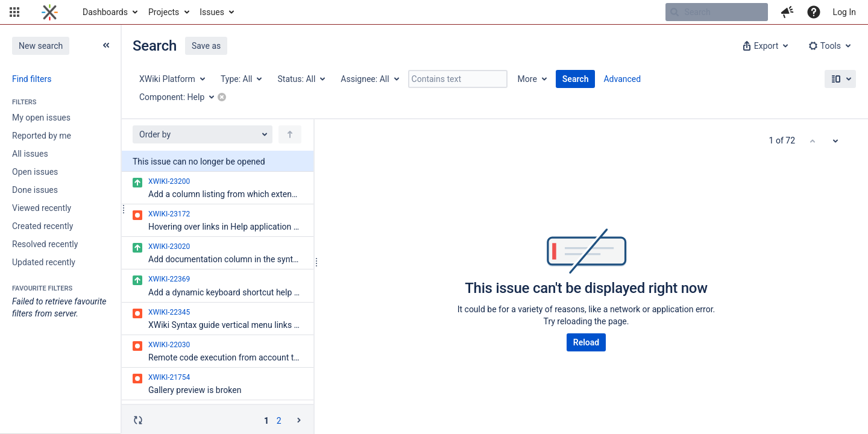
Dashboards (105, 12)
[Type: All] (241, 79)
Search (576, 79)
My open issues (41, 118)
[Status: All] (300, 79)
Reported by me (42, 136)
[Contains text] (458, 79)
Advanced (622, 79)
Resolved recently (45, 244)
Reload (586, 342)
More (527, 79)
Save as (206, 46)
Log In (844, 12)
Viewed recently (42, 208)
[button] (14, 12)
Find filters (32, 79)
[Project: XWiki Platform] (171, 79)
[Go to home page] (50, 12)
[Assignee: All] (369, 79)
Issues (212, 12)
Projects (164, 12)
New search (41, 46)
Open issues (35, 172)
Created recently (42, 226)
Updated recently (44, 262)
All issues (30, 154)
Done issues (35, 190)
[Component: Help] (181, 97)
